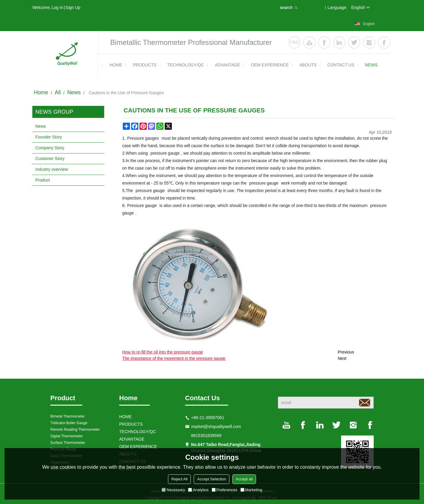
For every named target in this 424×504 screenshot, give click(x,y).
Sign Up (73, 7)
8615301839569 (206, 436)
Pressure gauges (143, 138)
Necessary (173, 490)
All (58, 92)
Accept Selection (212, 479)
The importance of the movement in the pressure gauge (174, 358)
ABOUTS (308, 65)
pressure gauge (165, 153)
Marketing (251, 490)
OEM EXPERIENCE (270, 65)
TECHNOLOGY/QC (186, 65)
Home (41, 92)
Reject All (179, 479)
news (371, 65)
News (74, 92)
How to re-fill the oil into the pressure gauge (163, 352)
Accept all (244, 479)
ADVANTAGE (227, 65)
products (145, 65)
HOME (116, 65)
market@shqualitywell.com (216, 427)
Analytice (198, 490)
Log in (57, 7)
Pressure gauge (142, 205)
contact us (341, 65)
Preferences (225, 490)
